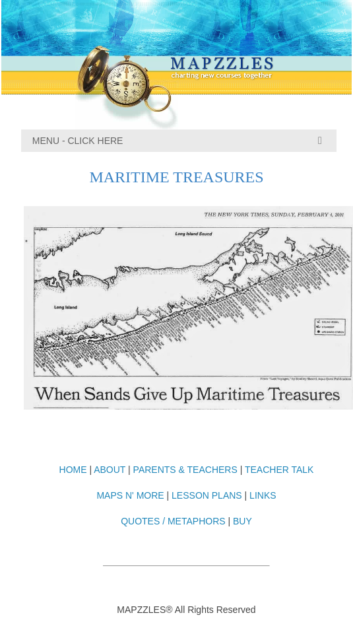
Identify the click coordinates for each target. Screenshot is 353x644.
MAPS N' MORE (130, 495)
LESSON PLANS (207, 495)
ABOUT (110, 470)
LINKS (263, 495)
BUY (242, 521)
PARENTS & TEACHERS (185, 470)
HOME (73, 470)
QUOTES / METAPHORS (173, 521)
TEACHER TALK (279, 470)
